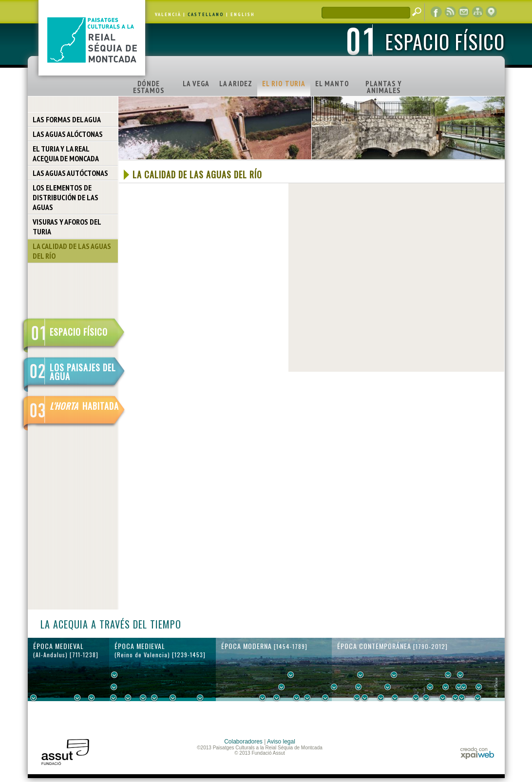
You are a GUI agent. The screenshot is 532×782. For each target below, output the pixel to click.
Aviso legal (281, 742)
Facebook (437, 12)
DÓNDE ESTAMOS (149, 87)
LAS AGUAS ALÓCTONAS (68, 134)
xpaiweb (477, 753)
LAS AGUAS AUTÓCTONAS (70, 173)
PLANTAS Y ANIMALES (384, 87)
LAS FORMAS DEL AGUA (67, 119)
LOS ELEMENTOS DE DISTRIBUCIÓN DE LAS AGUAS (66, 197)
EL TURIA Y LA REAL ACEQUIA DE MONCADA (66, 153)
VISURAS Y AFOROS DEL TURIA (67, 227)
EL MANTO (332, 84)
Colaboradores (243, 742)
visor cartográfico (491, 12)
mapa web (477, 12)
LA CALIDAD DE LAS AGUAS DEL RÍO (72, 251)
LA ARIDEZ (236, 84)
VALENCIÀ (168, 14)
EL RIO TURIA (284, 84)
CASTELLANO (206, 14)
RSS (450, 12)
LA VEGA (196, 84)
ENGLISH (243, 14)
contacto (464, 12)
